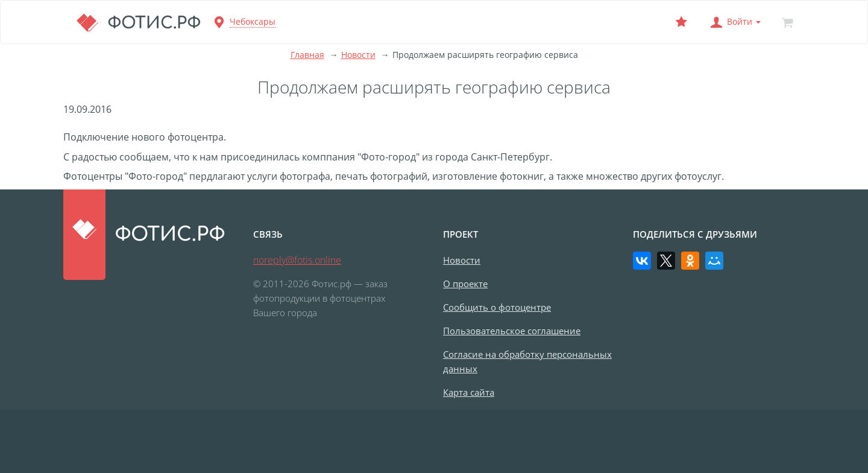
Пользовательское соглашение (512, 331)
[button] (734, 22)
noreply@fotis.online (297, 260)
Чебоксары (253, 21)
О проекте (465, 284)
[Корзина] (787, 22)
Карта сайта (469, 392)
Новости (358, 55)
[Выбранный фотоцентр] (681, 22)
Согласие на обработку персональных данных (527, 361)
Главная (307, 55)
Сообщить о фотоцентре (497, 307)
